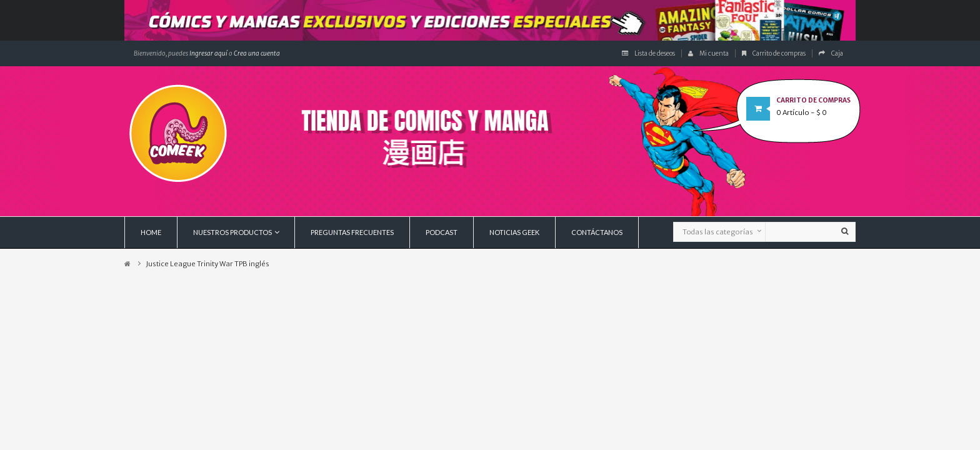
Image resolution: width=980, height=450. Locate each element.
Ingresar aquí (208, 53)
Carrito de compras (774, 53)
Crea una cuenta (257, 53)
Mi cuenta (708, 53)
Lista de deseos (648, 53)
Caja (831, 53)
